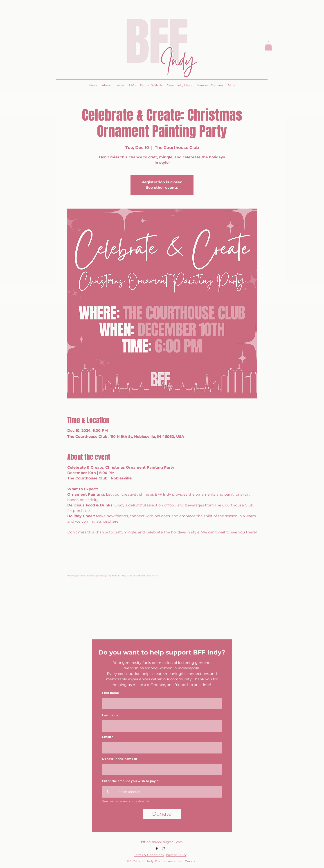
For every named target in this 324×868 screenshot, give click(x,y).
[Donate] (162, 814)
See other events (162, 188)
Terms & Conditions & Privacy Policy (142, 576)
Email (107, 737)
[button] (268, 46)
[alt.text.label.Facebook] (157, 848)
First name (110, 693)
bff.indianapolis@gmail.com (162, 842)
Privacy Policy (176, 855)
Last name (110, 715)
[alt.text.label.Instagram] (164, 848)
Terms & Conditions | (150, 855)
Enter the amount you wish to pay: (129, 781)
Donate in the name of (120, 759)
